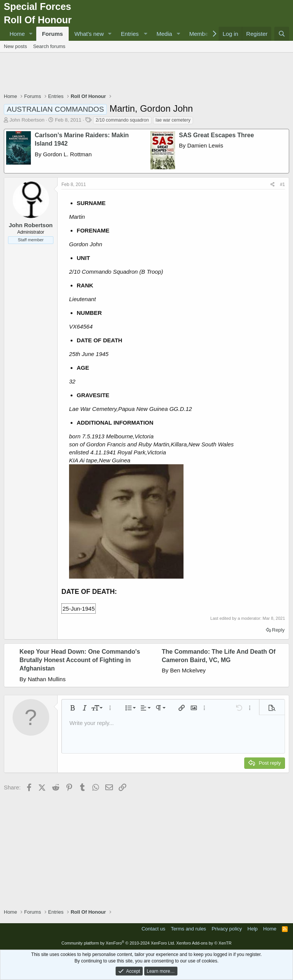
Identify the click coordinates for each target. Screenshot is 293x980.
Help (253, 929)
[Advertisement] (146, 74)
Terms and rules (188, 929)
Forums (52, 34)
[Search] (282, 34)
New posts (15, 46)
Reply (278, 630)
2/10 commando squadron (122, 120)
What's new (89, 34)
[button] (31, 34)
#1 (283, 184)
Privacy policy (227, 929)
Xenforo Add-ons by (204, 943)
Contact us (153, 929)
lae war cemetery (173, 120)
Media (164, 34)
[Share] (273, 185)
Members (201, 34)
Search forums (49, 46)
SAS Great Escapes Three (217, 135)
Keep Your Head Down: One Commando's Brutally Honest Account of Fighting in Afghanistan (80, 660)
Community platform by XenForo (118, 943)
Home (17, 34)
